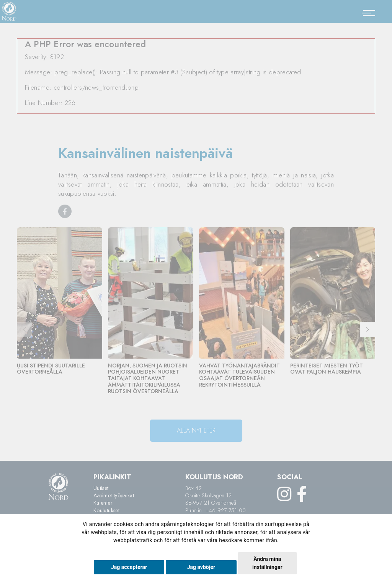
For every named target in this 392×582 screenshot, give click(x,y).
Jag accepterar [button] (129, 567)
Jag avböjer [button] (201, 567)
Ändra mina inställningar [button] (267, 563)
